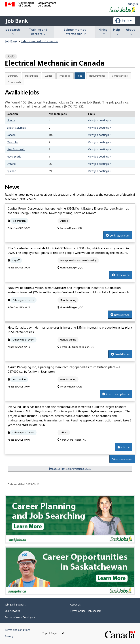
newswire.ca (120, 315)
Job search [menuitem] (12, 31)
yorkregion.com (118, 235)
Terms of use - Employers (20, 617)
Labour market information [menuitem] (75, 32)
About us (75, 605)
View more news (122, 459)
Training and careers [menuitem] (38, 32)
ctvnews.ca (121, 275)
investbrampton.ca (116, 394)
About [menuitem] (130, 31)
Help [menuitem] (117, 31)
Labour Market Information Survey (70, 469)
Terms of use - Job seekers (86, 611)
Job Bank (17, 21)
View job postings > (100, 120)
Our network (12, 611)
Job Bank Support (15, 605)
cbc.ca (124, 447)
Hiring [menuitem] (103, 31)
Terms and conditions (18, 630)
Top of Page (53, 633)
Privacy (9, 636)
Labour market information (39, 41)
